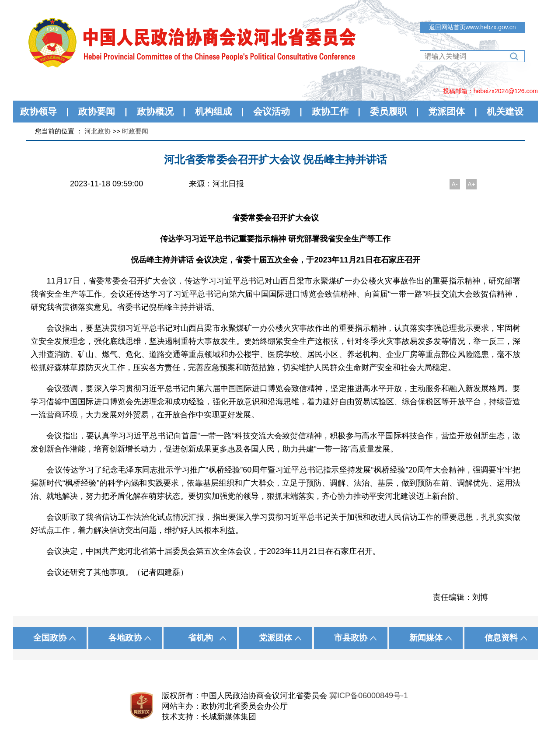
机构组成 (213, 111)
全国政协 (50, 638)
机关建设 (505, 111)
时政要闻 (135, 131)
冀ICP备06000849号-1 (369, 696)
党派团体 (446, 111)
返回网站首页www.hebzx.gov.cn (473, 27)
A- (455, 184)
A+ (471, 184)
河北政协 (98, 131)
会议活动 (272, 111)
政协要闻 (97, 111)
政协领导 (38, 111)
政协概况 (155, 111)
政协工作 (330, 111)
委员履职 (388, 111)
